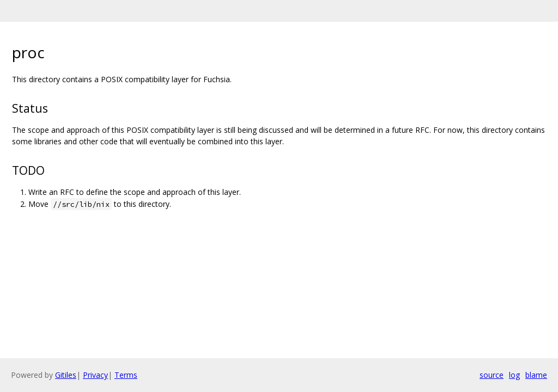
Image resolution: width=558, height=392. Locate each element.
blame (536, 375)
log (514, 375)
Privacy (95, 375)
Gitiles (66, 375)
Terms (126, 375)
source (492, 375)
